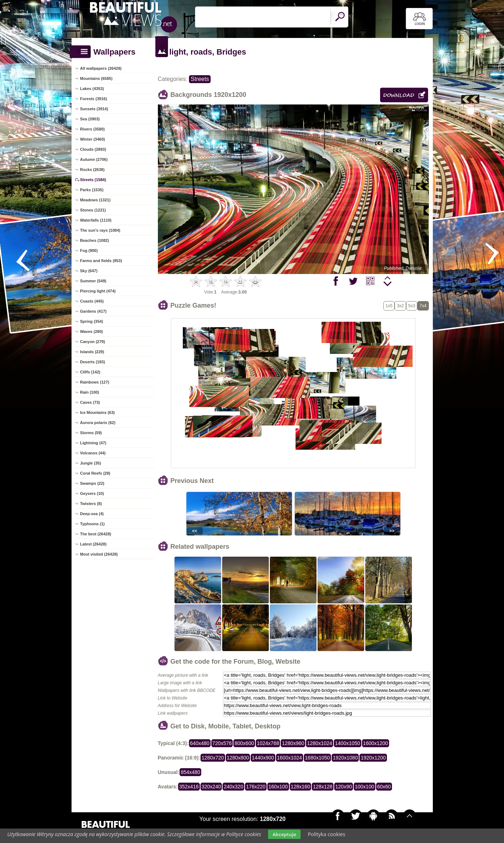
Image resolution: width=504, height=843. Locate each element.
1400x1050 (347, 743)
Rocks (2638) (92, 170)
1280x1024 (320, 743)
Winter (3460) (93, 139)
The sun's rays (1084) (100, 230)
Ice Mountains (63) (98, 412)
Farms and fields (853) (101, 261)
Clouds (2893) (93, 149)
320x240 (211, 787)
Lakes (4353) (92, 89)
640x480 (200, 743)
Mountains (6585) (96, 78)
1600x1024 (290, 758)
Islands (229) (92, 352)
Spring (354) (92, 321)
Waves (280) (92, 331)
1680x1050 (317, 758)
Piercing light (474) (98, 291)
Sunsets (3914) (94, 109)
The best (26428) (96, 534)
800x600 (244, 743)
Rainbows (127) (95, 382)
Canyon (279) (93, 342)
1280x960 (293, 743)
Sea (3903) (90, 119)
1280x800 (238, 758)
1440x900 (263, 758)
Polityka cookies (327, 834)
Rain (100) (90, 392)
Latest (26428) (93, 544)
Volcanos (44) (93, 453)
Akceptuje (284, 834)
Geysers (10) (92, 493)
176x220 (256, 787)
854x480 (190, 772)
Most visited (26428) (99, 554)
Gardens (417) (93, 311)
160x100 (278, 787)
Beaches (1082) (95, 240)
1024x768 (268, 743)
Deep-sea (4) (92, 514)
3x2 (400, 306)
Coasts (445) (92, 301)
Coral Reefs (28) (95, 473)
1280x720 (213, 758)
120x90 (344, 787)
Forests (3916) (94, 99)
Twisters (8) (91, 504)
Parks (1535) (92, 190)
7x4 (423, 306)
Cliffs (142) (90, 372)
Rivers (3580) (93, 129)
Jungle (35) (91, 463)
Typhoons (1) (92, 524)
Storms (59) (91, 433)
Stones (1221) (93, 210)
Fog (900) (89, 251)
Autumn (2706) (94, 159)
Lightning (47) (93, 443)
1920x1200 (373, 758)
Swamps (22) (92, 483)
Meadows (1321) (95, 200)
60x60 (384, 787)
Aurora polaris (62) (98, 423)
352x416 (189, 787)
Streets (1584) (93, 180)
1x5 (389, 306)
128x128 (323, 787)
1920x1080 (345, 758)
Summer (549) (93, 281)
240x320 (233, 787)
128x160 (301, 787)
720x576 (222, 743)
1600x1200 (376, 743)
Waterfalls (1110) (96, 220)
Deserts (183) (93, 362)
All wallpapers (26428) (101, 68)
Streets (200, 79)
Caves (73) (90, 402)
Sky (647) (89, 271)
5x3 (412, 306)
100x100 (365, 787)
